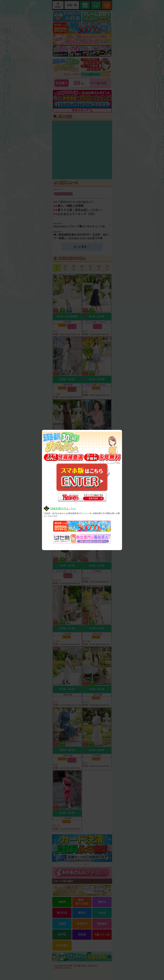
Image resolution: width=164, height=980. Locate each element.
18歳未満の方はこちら (63, 508)
